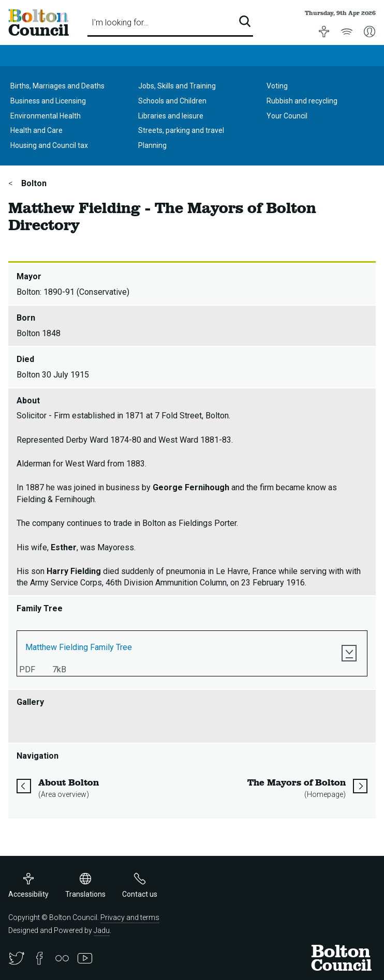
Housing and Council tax (49, 145)
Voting (277, 86)
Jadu (102, 930)
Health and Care (36, 130)
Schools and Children (172, 101)
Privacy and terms (130, 917)
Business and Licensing (48, 101)
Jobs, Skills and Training (177, 86)
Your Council (287, 116)
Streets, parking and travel (181, 130)
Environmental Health (46, 116)
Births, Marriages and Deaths (57, 86)
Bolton (33, 183)
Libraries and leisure (171, 116)
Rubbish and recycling (302, 101)
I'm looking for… (120, 22)
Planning (152, 145)
